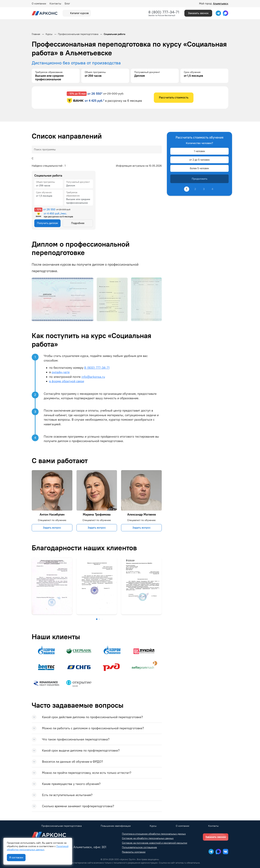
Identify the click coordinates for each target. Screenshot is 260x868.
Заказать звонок (198, 13)
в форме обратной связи (67, 381)
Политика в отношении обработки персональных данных (154, 834)
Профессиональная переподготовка (61, 826)
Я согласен (16, 857)
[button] (97, 619)
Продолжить (200, 179)
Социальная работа (48, 176)
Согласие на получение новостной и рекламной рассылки (155, 843)
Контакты (55, 4)
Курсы (153, 826)
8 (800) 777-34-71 (164, 12)
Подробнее (78, 223)
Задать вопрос (52, 528)
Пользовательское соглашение (139, 847)
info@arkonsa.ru (93, 377)
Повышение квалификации (116, 826)
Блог (67, 4)
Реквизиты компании (134, 852)
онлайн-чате (61, 372)
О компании (39, 4)
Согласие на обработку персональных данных (148, 838)
